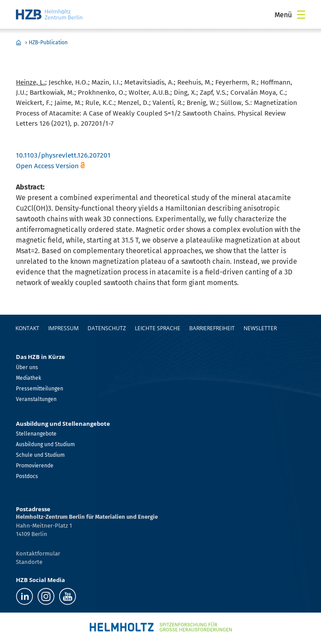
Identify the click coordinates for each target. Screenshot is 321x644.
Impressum (63, 328)
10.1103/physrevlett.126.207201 (63, 155)
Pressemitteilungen (40, 389)
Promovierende (35, 466)
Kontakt (27, 328)
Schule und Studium (40, 455)
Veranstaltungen (36, 399)
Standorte (29, 562)
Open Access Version (47, 166)
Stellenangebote (36, 434)
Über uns (27, 367)
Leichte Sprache (158, 328)
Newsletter (260, 328)
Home (19, 42)
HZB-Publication (48, 42)
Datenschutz (107, 328)
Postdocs (27, 476)
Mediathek (29, 378)
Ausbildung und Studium (45, 444)
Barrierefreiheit (212, 328)
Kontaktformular (38, 553)
